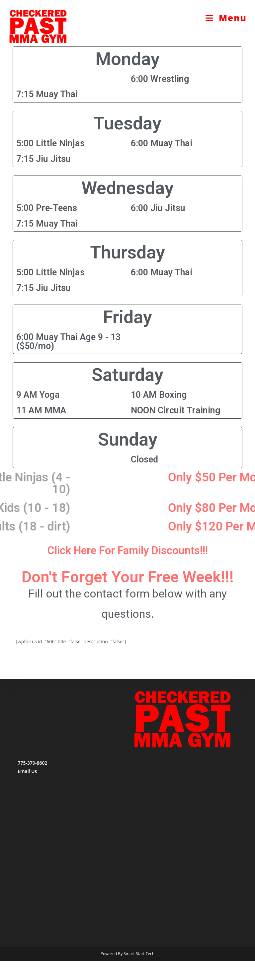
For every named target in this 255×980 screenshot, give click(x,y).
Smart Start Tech (139, 973)
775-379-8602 (32, 782)
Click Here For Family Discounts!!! (128, 555)
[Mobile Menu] (226, 18)
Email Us (27, 790)
